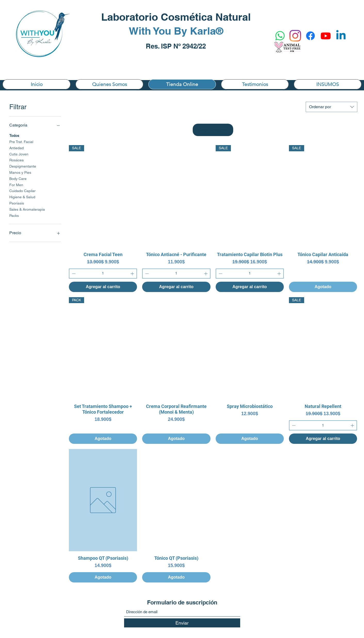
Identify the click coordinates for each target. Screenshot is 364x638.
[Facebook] (310, 36)
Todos (14, 135)
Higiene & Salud (22, 197)
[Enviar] (182, 623)
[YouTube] (326, 36)
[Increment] (133, 274)
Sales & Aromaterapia (27, 209)
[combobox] (331, 107)
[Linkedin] (341, 36)
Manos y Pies (20, 172)
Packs (14, 215)
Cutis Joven (19, 154)
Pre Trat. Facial (21, 141)
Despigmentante (23, 166)
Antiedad (17, 148)
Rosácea (17, 160)
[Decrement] (73, 274)
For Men (16, 184)
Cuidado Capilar (22, 190)
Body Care (18, 178)
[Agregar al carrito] (103, 287)
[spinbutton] (103, 274)
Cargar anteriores (213, 130)
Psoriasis (17, 203)
